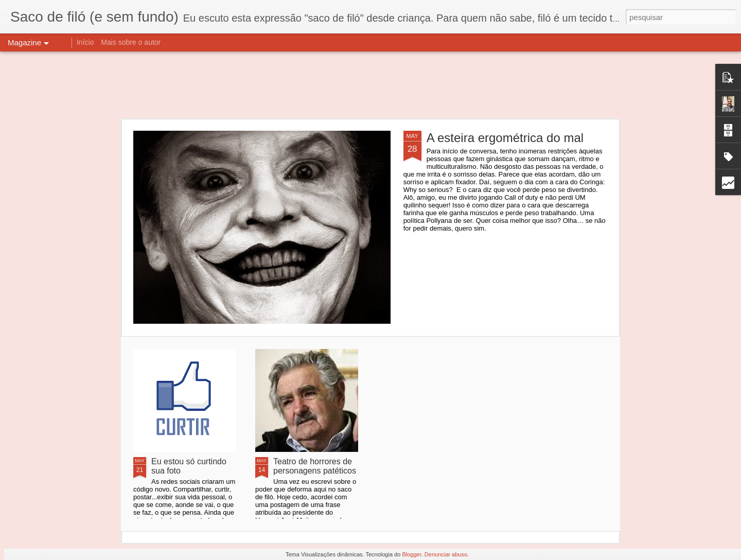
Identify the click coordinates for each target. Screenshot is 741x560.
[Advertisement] (370, 85)
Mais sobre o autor (131, 42)
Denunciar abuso (446, 554)
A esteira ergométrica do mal (505, 138)
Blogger (411, 554)
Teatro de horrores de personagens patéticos (315, 466)
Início (85, 42)
